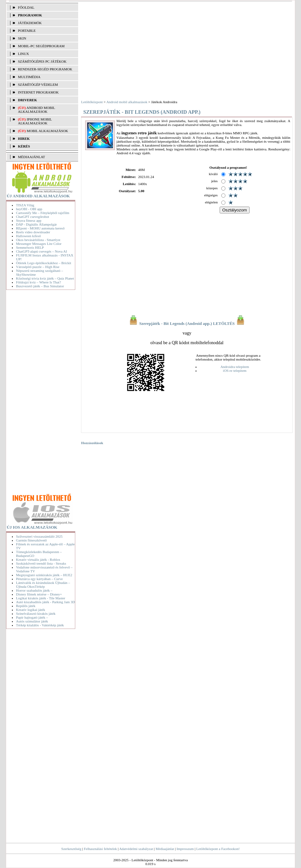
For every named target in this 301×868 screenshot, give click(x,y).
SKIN (22, 38)
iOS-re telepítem (235, 371)
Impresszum (185, 849)
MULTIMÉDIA (29, 77)
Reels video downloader (33, 232)
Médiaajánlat (165, 849)
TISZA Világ (25, 205)
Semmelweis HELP (30, 247)
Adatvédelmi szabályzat (136, 849)
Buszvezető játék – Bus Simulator (40, 286)
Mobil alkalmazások (47, 131)
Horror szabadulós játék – (34, 590)
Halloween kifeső (28, 236)
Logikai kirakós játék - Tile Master (41, 598)
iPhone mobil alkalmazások (35, 121)
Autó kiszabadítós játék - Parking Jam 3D (46, 602)
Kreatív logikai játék (31, 610)
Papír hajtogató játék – (32, 617)
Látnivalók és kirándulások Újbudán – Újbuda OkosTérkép (43, 585)
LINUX (23, 54)
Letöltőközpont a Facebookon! (218, 849)
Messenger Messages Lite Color (39, 244)
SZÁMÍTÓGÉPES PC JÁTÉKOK (42, 61)
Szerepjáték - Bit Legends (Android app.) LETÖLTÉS (187, 324)
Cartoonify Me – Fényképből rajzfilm (43, 213)
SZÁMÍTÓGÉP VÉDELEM (38, 85)
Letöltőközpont (92, 102)
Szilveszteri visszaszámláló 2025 (39, 536)
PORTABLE (27, 31)
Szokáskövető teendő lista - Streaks (41, 563)
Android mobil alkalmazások (36, 110)
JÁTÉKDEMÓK (30, 23)
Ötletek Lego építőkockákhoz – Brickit (44, 263)
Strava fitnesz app (29, 220)
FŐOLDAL (26, 7)
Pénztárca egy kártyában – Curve (39, 579)
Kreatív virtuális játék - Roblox (38, 559)
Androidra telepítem (235, 367)
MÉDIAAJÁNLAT (32, 157)
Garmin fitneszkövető (32, 540)
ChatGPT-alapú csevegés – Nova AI (41, 251)
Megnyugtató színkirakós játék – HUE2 (44, 575)
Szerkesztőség (71, 849)
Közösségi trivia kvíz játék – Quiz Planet (45, 278)
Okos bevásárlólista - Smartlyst (38, 240)
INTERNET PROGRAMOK (38, 92)
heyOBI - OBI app (29, 209)
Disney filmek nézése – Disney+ (39, 594)
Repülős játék (26, 606)
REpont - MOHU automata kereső (40, 228)
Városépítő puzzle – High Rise (38, 267)
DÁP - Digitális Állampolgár (36, 224)
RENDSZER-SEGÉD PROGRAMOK (45, 69)
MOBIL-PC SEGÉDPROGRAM (41, 46)
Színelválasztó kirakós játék (36, 613)
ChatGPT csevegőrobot (33, 217)
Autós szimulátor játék (32, 621)
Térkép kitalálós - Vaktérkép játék (40, 625)
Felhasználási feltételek (100, 849)
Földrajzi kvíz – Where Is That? (39, 282)
